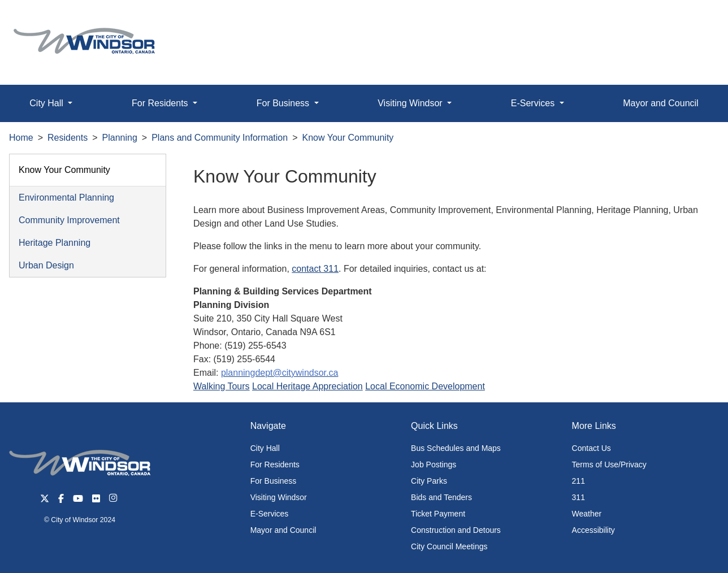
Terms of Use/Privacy (609, 465)
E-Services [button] (534, 103)
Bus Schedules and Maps (456, 448)
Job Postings (434, 465)
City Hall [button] (47, 103)
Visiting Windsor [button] (411, 103)
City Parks (429, 481)
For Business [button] (284, 103)
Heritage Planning (55, 243)
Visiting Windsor (279, 497)
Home (21, 138)
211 (578, 481)
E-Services (270, 514)
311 (578, 497)
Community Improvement (69, 220)
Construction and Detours (456, 530)
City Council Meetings (449, 546)
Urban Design (46, 265)
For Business (274, 481)
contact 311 (315, 269)
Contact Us (591, 448)
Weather (587, 514)
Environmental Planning (66, 197)
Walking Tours (222, 386)
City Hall (265, 448)
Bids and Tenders (441, 497)
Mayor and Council (660, 103)
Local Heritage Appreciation (307, 386)
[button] (694, 21)
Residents (68, 138)
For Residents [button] (161, 103)
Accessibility (593, 530)
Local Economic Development (425, 386)
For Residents (275, 465)
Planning (120, 138)
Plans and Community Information (220, 138)
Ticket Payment (438, 514)
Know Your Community (348, 138)
